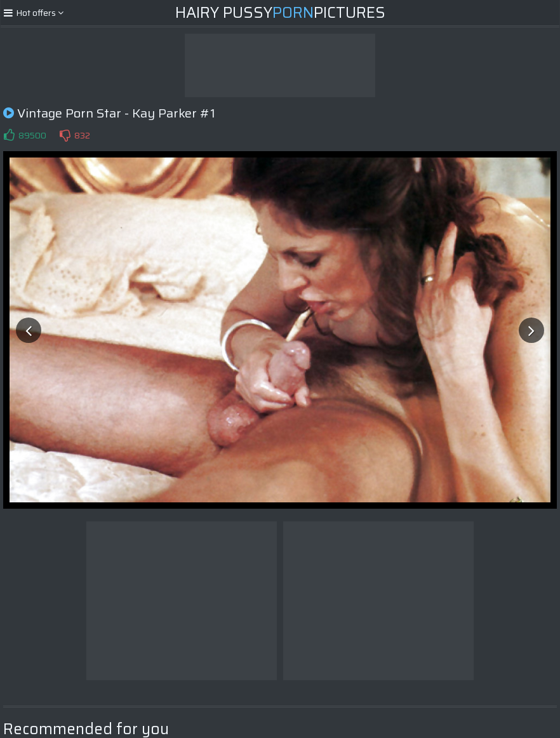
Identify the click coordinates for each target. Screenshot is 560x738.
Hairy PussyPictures (280, 13)
